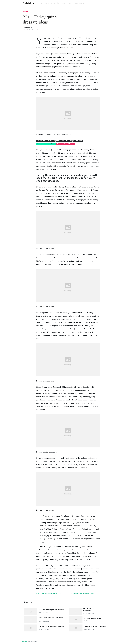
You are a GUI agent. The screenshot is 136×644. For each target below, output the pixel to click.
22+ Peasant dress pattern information (51, 610)
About (64, 3)
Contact (41, 3)
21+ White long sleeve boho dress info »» (81, 594)
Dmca (47, 3)
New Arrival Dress (79, 3)
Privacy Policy (55, 3)
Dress (69, 3)
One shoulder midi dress (66, 144)
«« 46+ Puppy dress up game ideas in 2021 (49, 594)
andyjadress (25, 642)
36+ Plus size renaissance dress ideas (51, 626)
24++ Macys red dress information (95, 626)
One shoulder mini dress (46, 144)
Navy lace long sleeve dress (72, 141)
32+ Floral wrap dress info (92, 618)
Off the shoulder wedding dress (49, 141)
